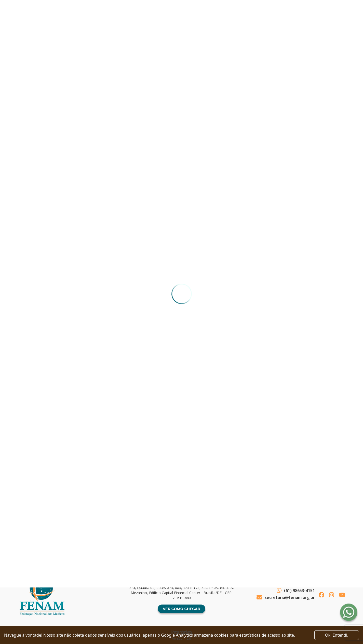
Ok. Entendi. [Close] (337, 635)
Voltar (33, 526)
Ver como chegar (181, 609)
